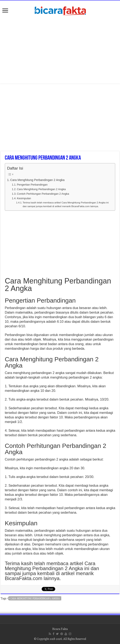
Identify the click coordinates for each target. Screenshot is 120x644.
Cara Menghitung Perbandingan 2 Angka (37, 180)
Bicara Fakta (60, 629)
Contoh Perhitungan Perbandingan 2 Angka (43, 194)
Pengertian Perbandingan (32, 185)
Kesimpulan (24, 198)
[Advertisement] (60, 50)
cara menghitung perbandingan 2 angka (35, 598)
